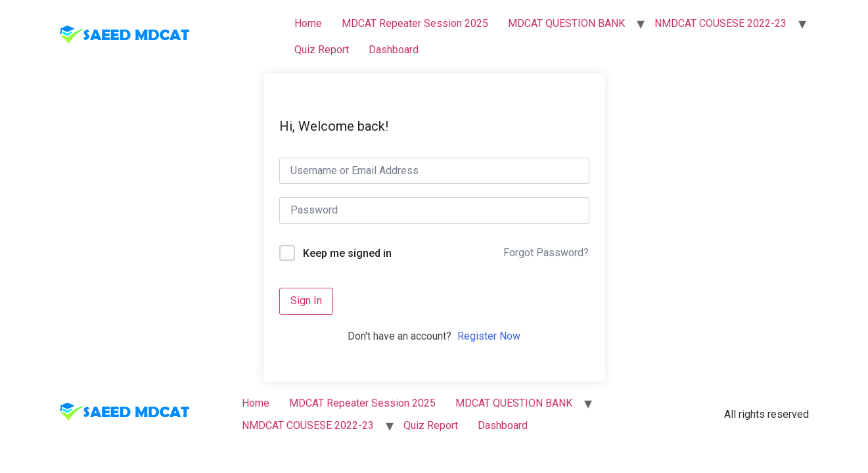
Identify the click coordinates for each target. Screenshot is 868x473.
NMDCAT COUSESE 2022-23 (720, 23)
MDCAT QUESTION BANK (566, 23)
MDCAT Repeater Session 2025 (415, 23)
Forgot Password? (546, 253)
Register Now (489, 336)
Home (308, 23)
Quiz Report (322, 50)
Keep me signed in (347, 253)
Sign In (306, 301)
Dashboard (394, 50)
